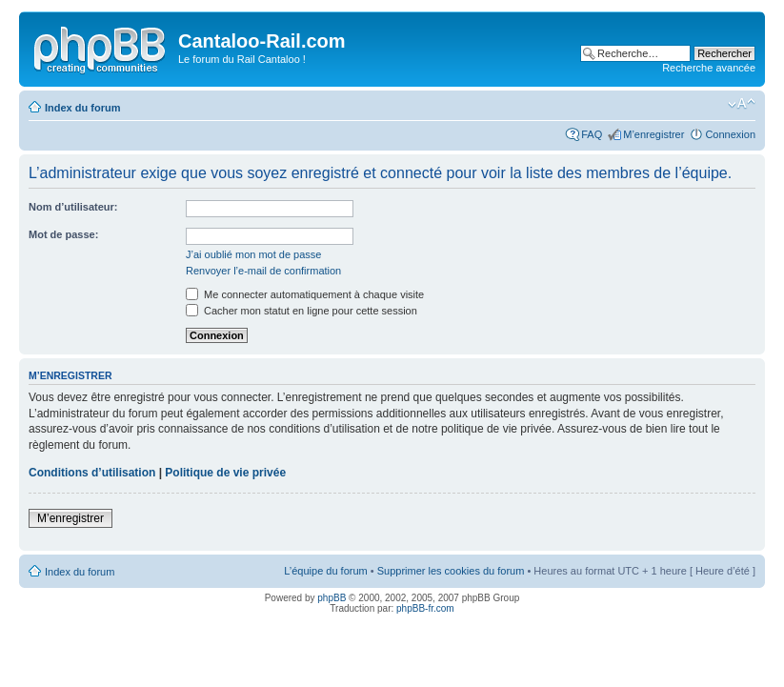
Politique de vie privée (225, 473)
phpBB (332, 598)
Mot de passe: (63, 234)
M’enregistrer (653, 134)
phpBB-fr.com (425, 608)
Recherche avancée (709, 68)
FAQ (592, 134)
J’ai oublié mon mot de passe (253, 254)
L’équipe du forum (325, 571)
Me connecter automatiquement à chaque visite (305, 294)
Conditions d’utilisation (92, 473)
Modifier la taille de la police (742, 104)
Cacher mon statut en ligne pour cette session (302, 311)
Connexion (730, 134)
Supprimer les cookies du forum (451, 571)
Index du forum (82, 108)
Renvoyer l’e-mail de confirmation (263, 271)
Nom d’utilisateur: (73, 207)
